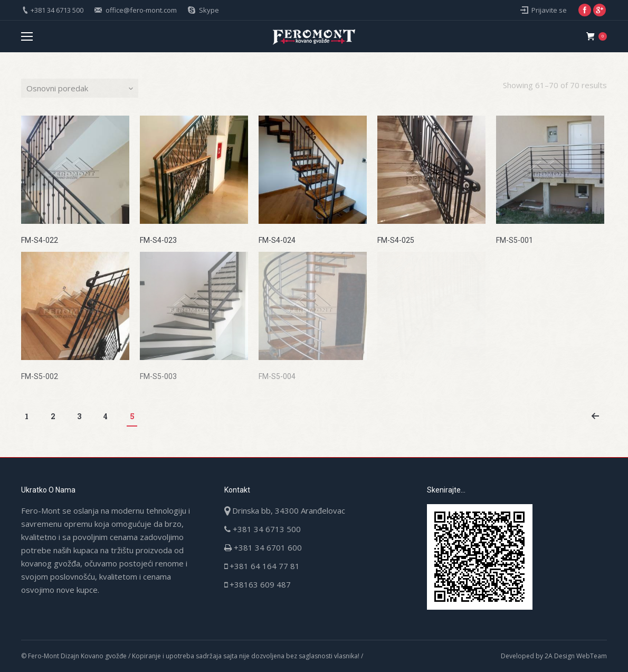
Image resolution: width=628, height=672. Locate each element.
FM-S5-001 (515, 240)
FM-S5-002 (40, 376)
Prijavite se (549, 10)
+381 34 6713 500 (57, 10)
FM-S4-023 (158, 240)
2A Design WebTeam (576, 656)
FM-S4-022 (40, 240)
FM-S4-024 (277, 240)
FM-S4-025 (396, 240)
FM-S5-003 (158, 376)
